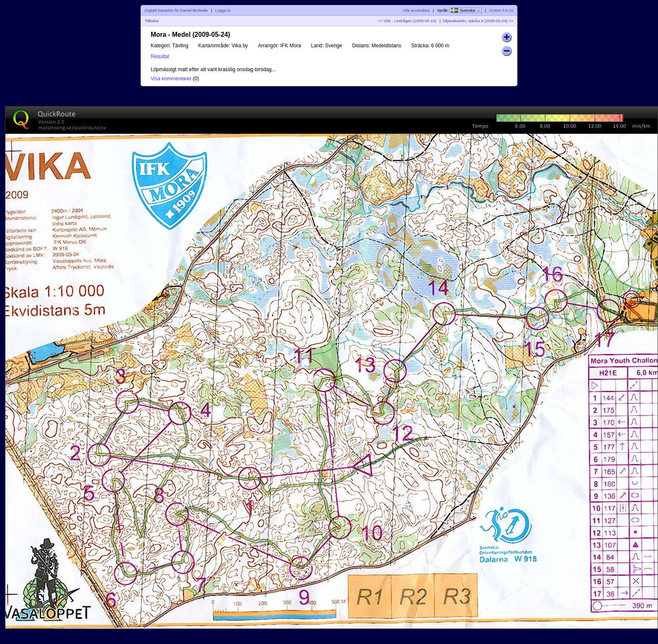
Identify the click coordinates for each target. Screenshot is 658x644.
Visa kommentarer (171, 79)
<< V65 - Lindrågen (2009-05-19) (407, 21)
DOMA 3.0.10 (501, 10)
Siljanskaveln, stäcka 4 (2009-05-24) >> (478, 21)
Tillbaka (152, 21)
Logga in (223, 10)
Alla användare (416, 10)
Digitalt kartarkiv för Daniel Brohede (176, 10)
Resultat (160, 56)
